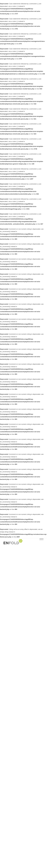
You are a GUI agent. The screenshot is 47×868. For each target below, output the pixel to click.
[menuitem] (40, 543)
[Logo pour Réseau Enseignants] (19, 543)
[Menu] (40, 543)
